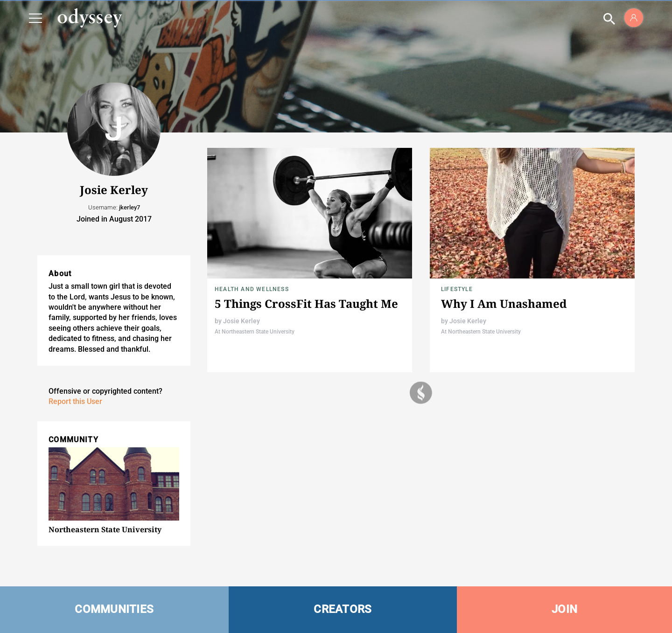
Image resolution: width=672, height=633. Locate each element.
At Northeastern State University (255, 332)
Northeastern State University (105, 529)
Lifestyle (457, 289)
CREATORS (343, 609)
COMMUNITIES (114, 609)
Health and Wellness (252, 289)
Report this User (75, 401)
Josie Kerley (241, 321)
